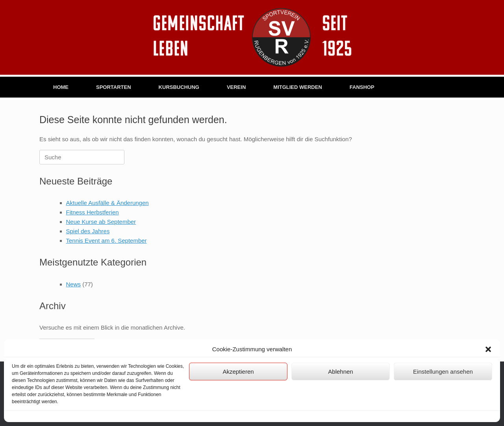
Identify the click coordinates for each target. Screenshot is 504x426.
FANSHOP (362, 87)
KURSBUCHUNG (179, 87)
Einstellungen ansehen (443, 372)
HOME (61, 87)
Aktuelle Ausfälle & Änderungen (107, 203)
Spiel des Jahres (88, 231)
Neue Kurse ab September (101, 222)
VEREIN (236, 87)
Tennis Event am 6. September (107, 241)
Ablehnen (340, 372)
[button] (488, 349)
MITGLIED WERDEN (298, 87)
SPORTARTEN (114, 87)
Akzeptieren (238, 372)
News (74, 284)
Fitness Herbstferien (93, 212)
